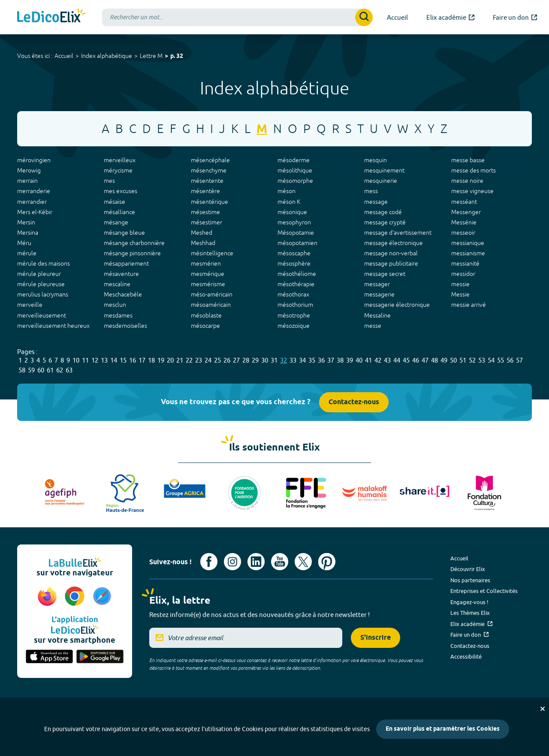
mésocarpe (205, 326)
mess (371, 191)
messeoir (463, 233)
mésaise (115, 202)
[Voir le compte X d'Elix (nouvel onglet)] (303, 562)
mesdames (118, 315)
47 (425, 360)
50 (453, 360)
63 (69, 370)
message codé (383, 212)
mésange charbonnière (134, 243)
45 (406, 360)
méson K (289, 202)
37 (331, 360)
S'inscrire (376, 638)
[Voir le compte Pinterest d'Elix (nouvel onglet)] (327, 562)
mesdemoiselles (125, 326)
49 (444, 360)
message (376, 202)
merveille (30, 305)
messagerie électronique (397, 305)
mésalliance (119, 212)
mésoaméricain (211, 305)
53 (482, 360)
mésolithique (295, 170)
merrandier (32, 202)
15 (123, 360)
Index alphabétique (107, 56)
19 (161, 360)
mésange (116, 222)
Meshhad (203, 243)
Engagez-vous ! (469, 602)
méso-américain (212, 294)
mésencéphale (210, 160)
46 (416, 360)
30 (265, 360)
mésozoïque (294, 326)
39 (350, 360)
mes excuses (121, 191)
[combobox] (237, 17)
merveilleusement (42, 315)
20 (170, 360)
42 (378, 360)
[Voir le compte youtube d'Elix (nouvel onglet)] (280, 562)
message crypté (385, 222)
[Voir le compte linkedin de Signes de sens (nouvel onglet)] (256, 562)
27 (236, 360)
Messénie (464, 222)
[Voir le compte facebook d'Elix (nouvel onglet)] (209, 562)
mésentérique (210, 202)
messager (377, 284)
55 (501, 360)
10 (76, 360)
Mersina (28, 233)
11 (85, 360)
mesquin (376, 160)
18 (151, 360)
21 (180, 360)
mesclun (115, 305)
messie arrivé (469, 305)
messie (460, 284)
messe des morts (474, 170)
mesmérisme (208, 284)
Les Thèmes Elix (470, 613)
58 (22, 370)
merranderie (34, 191)
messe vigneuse (472, 191)
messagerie (379, 294)
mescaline (117, 284)
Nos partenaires (470, 580)
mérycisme (118, 170)
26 (227, 360)
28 (246, 360)
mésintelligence (212, 253)
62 (60, 370)
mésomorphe (295, 181)
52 (472, 360)
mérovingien (34, 160)
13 (104, 360)
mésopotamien (297, 243)
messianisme (468, 253)
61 (50, 370)
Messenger (466, 212)
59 (31, 370)
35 (312, 360)
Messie (460, 294)
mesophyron (294, 222)
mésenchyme (209, 170)
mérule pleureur (39, 274)
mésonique (292, 212)
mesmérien (206, 263)
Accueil (64, 56)
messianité (465, 263)
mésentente (207, 181)
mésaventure (121, 274)
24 (208, 360)
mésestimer (207, 222)
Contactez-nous (354, 402)
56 (510, 360)
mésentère (205, 191)
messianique (468, 243)
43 (387, 360)
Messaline (377, 315)
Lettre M (151, 56)
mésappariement (126, 263)
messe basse (468, 160)
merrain (27, 181)
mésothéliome (297, 274)
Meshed (202, 233)
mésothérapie (296, 284)
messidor (463, 274)
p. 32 (177, 56)
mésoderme (294, 160)
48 (434, 360)
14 (114, 360)
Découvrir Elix (468, 569)
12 (95, 360)
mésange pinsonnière (132, 253)
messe (373, 326)
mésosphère (294, 263)
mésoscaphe (294, 253)
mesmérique (208, 274)
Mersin (26, 222)
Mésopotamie (296, 233)
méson (287, 191)
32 (284, 360)
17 (142, 360)
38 (340, 360)
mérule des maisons (44, 263)
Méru (24, 243)
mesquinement (384, 170)
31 (274, 360)
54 (491, 360)
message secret (385, 274)
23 (199, 360)
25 (217, 360)
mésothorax (293, 294)
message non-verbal (391, 253)
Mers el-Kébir (35, 212)
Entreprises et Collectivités (484, 591)
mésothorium (295, 305)
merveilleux (120, 160)
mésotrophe (294, 315)
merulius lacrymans (43, 294)
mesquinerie (381, 181)
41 (368, 360)
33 (293, 360)
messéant (464, 202)
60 (41, 370)
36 (321, 360)
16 (133, 360)
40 (359, 360)
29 (255, 360)
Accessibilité (466, 656)
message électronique (394, 243)
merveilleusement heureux (53, 326)
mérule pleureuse (41, 284)
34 (302, 360)
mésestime (205, 212)
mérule (27, 253)
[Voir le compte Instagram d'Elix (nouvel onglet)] (232, 562)
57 (519, 360)
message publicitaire (391, 263)
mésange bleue (124, 233)
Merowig (29, 170)
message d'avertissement (398, 233)
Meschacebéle (123, 294)
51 (463, 360)
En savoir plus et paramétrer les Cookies (443, 729)
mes (109, 181)
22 (189, 360)
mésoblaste (206, 315)
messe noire (467, 181)
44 (397, 360)
